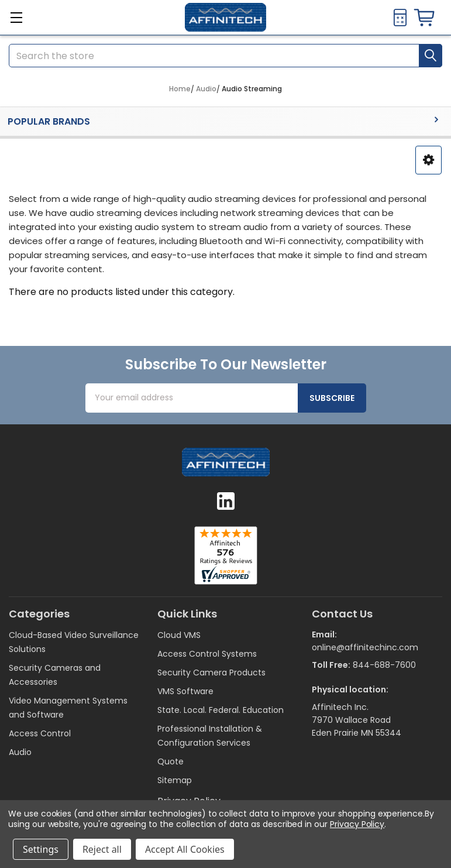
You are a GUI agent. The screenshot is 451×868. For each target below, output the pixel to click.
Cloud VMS (179, 635)
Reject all (102, 849)
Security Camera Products (211, 673)
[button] (428, 160)
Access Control (40, 733)
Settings (41, 849)
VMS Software (185, 691)
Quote (171, 761)
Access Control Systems (207, 654)
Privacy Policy (357, 824)
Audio (20, 752)
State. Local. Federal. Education (221, 710)
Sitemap (175, 780)
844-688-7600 (384, 665)
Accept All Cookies (185, 849)
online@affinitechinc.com (365, 647)
